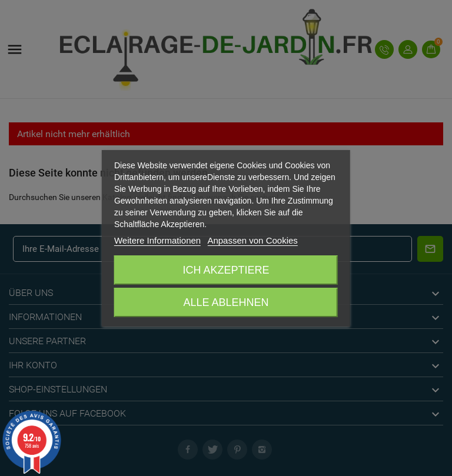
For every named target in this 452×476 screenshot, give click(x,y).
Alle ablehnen (226, 302)
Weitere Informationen (157, 240)
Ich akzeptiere (226, 270)
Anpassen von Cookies (252, 240)
